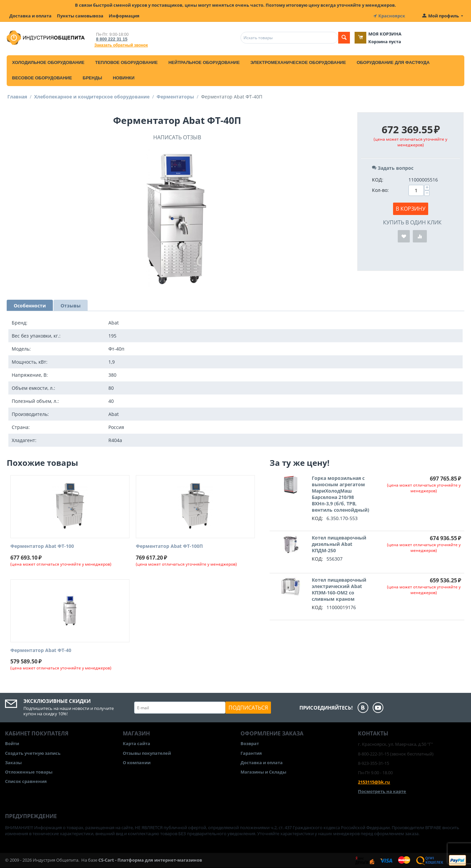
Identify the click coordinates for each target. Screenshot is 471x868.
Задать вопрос (393, 168)
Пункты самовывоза (80, 16)
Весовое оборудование (42, 78)
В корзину (411, 209)
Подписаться (248, 708)
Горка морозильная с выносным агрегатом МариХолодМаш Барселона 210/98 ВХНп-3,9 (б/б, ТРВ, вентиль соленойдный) (341, 494)
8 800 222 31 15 (112, 39)
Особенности (30, 306)
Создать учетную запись (33, 753)
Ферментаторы (175, 97)
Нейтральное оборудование (204, 62)
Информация (124, 16)
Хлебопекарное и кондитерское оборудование (92, 97)
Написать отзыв (177, 137)
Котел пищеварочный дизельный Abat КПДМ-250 (339, 544)
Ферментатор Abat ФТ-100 (42, 546)
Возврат (250, 743)
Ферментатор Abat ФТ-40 (41, 650)
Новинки (124, 78)
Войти (12, 743)
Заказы (13, 763)
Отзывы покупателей (147, 753)
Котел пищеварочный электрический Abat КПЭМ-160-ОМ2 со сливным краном (339, 589)
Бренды (92, 78)
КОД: (378, 180)
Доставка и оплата (30, 16)
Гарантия (251, 753)
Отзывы (71, 306)
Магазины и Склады (263, 772)
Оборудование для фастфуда (393, 62)
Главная (17, 97)
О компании (137, 763)
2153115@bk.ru (374, 782)
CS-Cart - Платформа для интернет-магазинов (150, 860)
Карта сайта (136, 743)
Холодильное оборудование (48, 62)
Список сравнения (26, 781)
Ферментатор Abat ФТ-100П (169, 546)
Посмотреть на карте (382, 791)
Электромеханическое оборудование (298, 62)
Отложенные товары (29, 772)
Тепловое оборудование (126, 62)
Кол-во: (380, 190)
